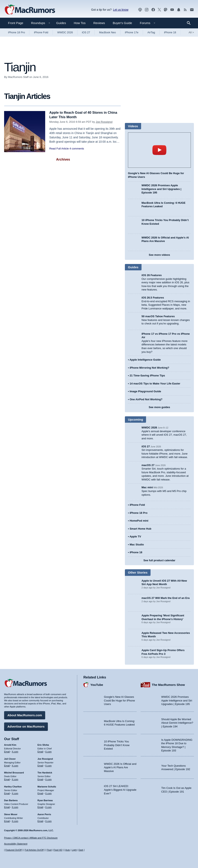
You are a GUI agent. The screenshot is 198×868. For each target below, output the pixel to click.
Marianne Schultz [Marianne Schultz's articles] (47, 786)
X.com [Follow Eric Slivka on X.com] (48, 751)
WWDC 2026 (65, 32)
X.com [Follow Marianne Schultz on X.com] (48, 793)
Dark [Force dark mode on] (81, 850)
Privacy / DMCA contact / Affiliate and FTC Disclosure (31, 838)
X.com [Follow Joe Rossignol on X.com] (48, 765)
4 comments (77, 149)
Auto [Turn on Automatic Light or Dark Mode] (68, 850)
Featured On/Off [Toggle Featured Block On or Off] (13, 850)
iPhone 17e (132, 32)
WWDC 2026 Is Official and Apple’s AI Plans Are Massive (120, 767)
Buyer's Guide (122, 23)
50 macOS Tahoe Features (158, 316)
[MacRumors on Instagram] (147, 10)
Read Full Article (59, 149)
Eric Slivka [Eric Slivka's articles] (43, 745)
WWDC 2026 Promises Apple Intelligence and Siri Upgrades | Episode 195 (161, 189)
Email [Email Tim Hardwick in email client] (40, 779)
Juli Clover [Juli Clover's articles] (10, 759)
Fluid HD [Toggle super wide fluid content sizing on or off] (58, 850)
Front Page (16, 23)
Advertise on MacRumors (26, 726)
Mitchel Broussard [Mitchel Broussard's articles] (14, 772)
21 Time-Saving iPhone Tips (147, 376)
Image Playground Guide (145, 391)
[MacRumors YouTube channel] (172, 10)
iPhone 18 (170, 32)
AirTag (151, 32)
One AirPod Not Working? (146, 399)
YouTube (97, 685)
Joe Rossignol (104, 122)
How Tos (80, 23)
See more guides (159, 407)
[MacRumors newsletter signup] (192, 10)
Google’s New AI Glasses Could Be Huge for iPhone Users (119, 700)
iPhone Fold (41, 32)
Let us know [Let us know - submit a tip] (121, 10)
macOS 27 (148, 465)
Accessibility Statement (16, 844)
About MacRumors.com (25, 715)
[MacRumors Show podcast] (140, 10)
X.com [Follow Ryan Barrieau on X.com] (48, 807)
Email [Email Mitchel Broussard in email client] (7, 779)
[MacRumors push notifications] (179, 10)
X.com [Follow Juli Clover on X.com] (15, 765)
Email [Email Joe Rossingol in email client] (40, 765)
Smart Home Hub (140, 529)
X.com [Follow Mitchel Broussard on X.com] (15, 779)
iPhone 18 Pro (16, 32)
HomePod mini (139, 521)
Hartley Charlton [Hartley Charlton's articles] (13, 786)
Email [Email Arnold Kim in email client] (7, 751)
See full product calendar (159, 560)
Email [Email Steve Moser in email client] (7, 821)
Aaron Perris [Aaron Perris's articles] (44, 814)
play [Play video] (159, 150)
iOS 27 (86, 32)
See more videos (159, 255)
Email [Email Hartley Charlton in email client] (7, 793)
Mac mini (147, 487)
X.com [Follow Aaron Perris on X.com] (48, 821)
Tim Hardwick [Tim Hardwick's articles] (45, 772)
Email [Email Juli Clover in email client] (7, 765)
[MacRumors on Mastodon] (166, 10)
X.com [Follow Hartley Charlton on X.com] (15, 793)
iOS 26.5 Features (153, 298)
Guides (61, 23)
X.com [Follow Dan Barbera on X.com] (15, 807)
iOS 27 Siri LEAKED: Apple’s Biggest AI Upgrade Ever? (120, 789)
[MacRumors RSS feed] (185, 10)
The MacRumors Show (168, 685)
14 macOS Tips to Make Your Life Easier (155, 384)
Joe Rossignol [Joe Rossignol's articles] (45, 759)
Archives (63, 159)
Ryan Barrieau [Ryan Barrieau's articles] (45, 800)
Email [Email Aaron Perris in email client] (40, 821)
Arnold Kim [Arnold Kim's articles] (10, 745)
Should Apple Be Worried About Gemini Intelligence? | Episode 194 (177, 723)
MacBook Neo (107, 32)
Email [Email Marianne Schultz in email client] (40, 793)
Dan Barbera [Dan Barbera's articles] (11, 800)
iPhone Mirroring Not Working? (149, 368)
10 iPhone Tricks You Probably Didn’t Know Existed (117, 745)
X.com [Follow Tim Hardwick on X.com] (48, 779)
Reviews (99, 23)
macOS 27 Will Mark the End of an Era (166, 598)
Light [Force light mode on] (74, 850)
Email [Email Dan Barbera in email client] (7, 807)
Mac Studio (137, 545)
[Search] (190, 23)
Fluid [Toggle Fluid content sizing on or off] (49, 850)
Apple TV (135, 536)
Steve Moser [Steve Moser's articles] (11, 814)
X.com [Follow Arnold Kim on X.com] (15, 751)
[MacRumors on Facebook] (153, 10)
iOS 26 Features (152, 275)
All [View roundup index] (191, 32)
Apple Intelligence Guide (145, 360)
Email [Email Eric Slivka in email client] (40, 751)
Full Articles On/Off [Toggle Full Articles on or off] (34, 850)
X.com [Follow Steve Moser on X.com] (15, 821)
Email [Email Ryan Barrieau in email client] (40, 807)
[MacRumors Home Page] (30, 10)
